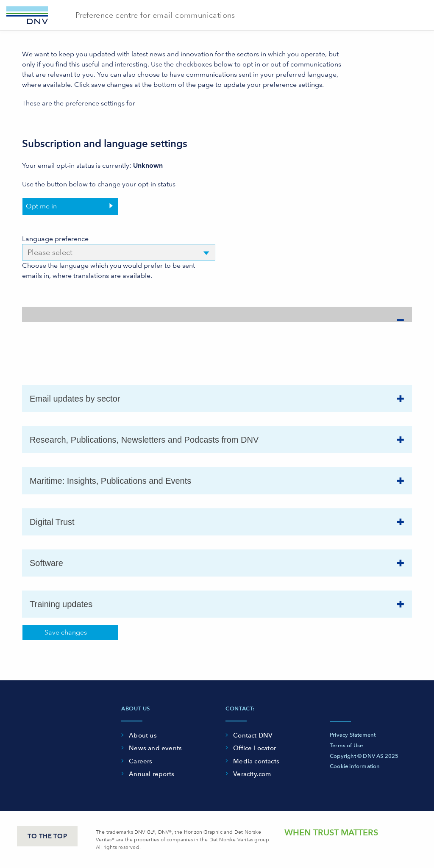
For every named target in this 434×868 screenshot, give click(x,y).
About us (143, 735)
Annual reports (152, 774)
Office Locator (255, 748)
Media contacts (256, 761)
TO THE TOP (47, 836)
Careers (140, 761)
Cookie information (355, 766)
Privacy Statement (353, 735)
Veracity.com (252, 774)
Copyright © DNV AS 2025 (364, 756)
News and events (155, 748)
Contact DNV (253, 735)
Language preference (55, 239)
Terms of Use (346, 745)
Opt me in (41, 206)
